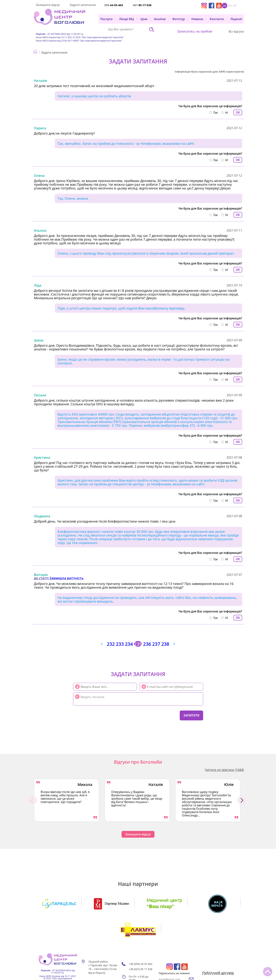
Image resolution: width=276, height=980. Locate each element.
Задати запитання (83, 5)
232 (110, 644)
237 (157, 644)
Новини (197, 19)
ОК (238, 112)
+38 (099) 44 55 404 (140, 938)
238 (166, 644)
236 (147, 644)
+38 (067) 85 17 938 (140, 943)
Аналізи (160, 19)
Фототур (179, 19)
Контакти (217, 19)
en (235, 6)
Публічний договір (218, 947)
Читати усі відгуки (224, 770)
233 (119, 644)
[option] (67, 800)
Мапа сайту (99, 956)
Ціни (144, 19)
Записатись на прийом (195, 31)
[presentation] (96, 715)
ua (225, 6)
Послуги (106, 19)
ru (230, 6)
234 (129, 644)
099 (114, 5)
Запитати (191, 715)
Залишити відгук (48, 5)
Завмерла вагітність (67, 578)
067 (142, 5)
